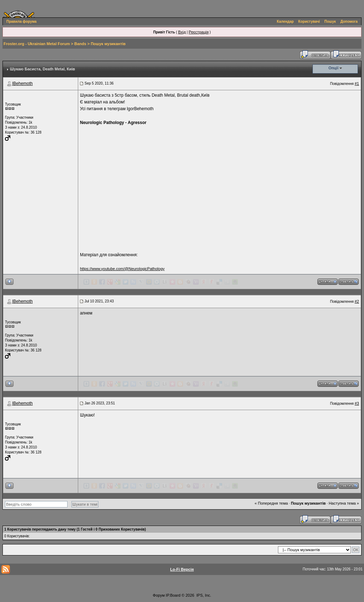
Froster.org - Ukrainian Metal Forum (37, 44)
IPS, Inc (204, 595)
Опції (333, 68)
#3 (357, 403)
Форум (159, 595)
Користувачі (309, 21)
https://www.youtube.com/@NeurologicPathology (122, 269)
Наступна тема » (344, 503)
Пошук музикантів (108, 44)
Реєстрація (199, 32)
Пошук (330, 21)
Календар (285, 21)
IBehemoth (22, 84)
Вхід (182, 32)
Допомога (349, 21)
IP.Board (173, 595)
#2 (357, 301)
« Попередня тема (271, 503)
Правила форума (22, 21)
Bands (80, 44)
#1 (357, 84)
